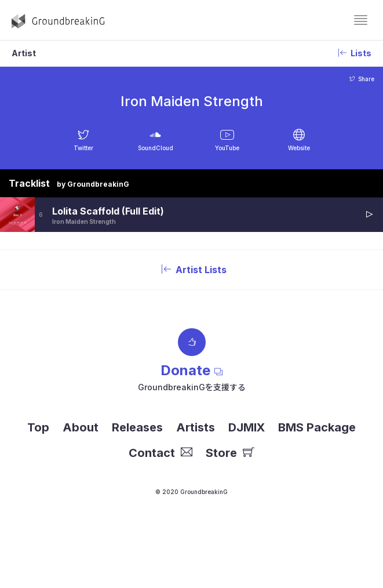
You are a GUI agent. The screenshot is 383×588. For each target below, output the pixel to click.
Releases (137, 427)
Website (299, 148)
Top (38, 427)
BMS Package (317, 427)
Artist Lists (192, 270)
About (81, 427)
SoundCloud (156, 148)
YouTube (227, 148)
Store (230, 453)
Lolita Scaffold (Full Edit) (108, 211)
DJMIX (247, 427)
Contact (161, 453)
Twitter (83, 148)
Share (362, 79)
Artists (196, 427)
